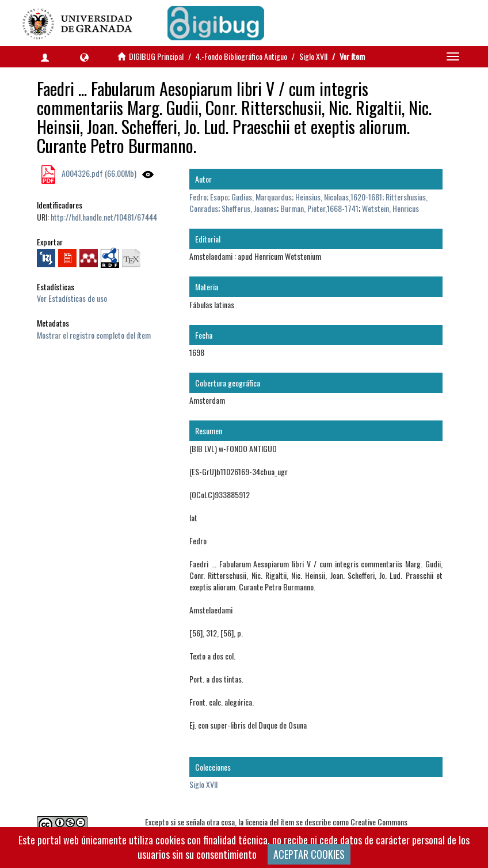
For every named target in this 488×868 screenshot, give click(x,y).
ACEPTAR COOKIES (309, 854)
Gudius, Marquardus (262, 197)
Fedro (198, 197)
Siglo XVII (313, 56)
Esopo (219, 197)
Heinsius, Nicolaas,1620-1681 (339, 197)
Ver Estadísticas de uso (72, 298)
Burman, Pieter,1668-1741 (319, 208)
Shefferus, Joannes (249, 208)
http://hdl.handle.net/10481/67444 (104, 217)
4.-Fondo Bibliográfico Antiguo (241, 56)
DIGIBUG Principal (156, 56)
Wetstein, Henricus (390, 208)
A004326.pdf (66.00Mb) (98, 173)
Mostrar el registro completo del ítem (94, 335)
